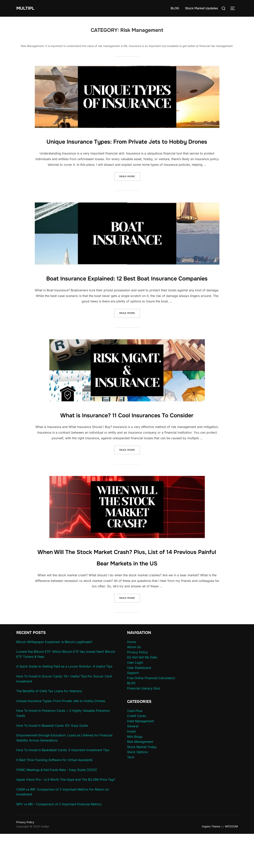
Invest (131, 766)
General (133, 760)
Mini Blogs (135, 771)
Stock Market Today (142, 781)
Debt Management (141, 755)
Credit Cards (136, 750)
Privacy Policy (137, 686)
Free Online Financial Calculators (151, 712)
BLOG (175, 8)
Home (131, 676)
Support (133, 707)
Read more (130, 187)
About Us (134, 681)
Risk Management (140, 776)
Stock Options (137, 786)
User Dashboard (139, 702)
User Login (135, 697)
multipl (27, 8)
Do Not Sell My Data (142, 692)
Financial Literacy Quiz (144, 722)
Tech (131, 791)
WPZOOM (231, 861)
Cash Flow (135, 745)
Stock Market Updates (201, 8)
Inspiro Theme (211, 861)
